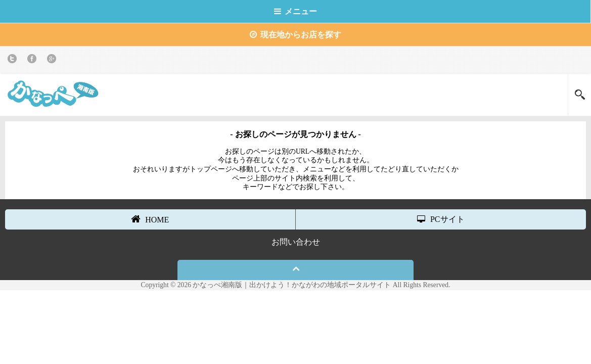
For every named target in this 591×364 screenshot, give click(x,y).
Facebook (34, 60)
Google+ (53, 60)
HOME (150, 219)
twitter (14, 60)
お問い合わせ (296, 242)
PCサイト (441, 219)
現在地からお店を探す (295, 35)
